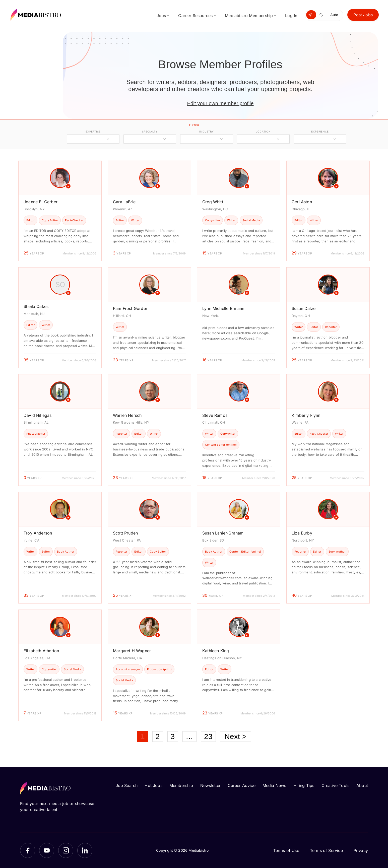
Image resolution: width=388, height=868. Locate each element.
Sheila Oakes (36, 306)
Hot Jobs (153, 785)
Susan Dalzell (305, 308)
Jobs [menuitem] (161, 16)
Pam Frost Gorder (130, 308)
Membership (181, 785)
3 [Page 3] (173, 736)
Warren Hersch (127, 415)
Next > (236, 736)
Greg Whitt (213, 202)
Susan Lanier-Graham (223, 533)
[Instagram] (66, 850)
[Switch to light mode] (311, 15)
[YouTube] (47, 850)
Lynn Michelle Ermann (223, 308)
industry (206, 131)
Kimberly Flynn (306, 415)
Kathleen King (216, 651)
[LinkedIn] (85, 850)
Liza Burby (302, 533)
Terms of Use (286, 850)
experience (320, 131)
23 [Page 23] (208, 736)
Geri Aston (302, 202)
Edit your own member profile (220, 103)
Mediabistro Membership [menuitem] (249, 16)
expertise (93, 131)
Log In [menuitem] (291, 16)
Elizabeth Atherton (41, 651)
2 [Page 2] (158, 736)
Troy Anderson (38, 533)
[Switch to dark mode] (322, 15)
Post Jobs (363, 15)
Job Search (127, 785)
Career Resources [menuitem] (195, 16)
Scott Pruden (125, 533)
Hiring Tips (304, 785)
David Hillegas (38, 415)
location (263, 131)
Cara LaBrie (124, 202)
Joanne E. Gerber (41, 202)
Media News (274, 785)
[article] (60, 211)
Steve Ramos (215, 415)
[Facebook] (28, 850)
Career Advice (241, 785)
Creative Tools (336, 785)
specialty (150, 131)
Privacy (361, 850)
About (362, 785)
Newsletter (211, 785)
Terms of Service (326, 850)
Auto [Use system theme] (334, 15)
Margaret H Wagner (132, 651)
